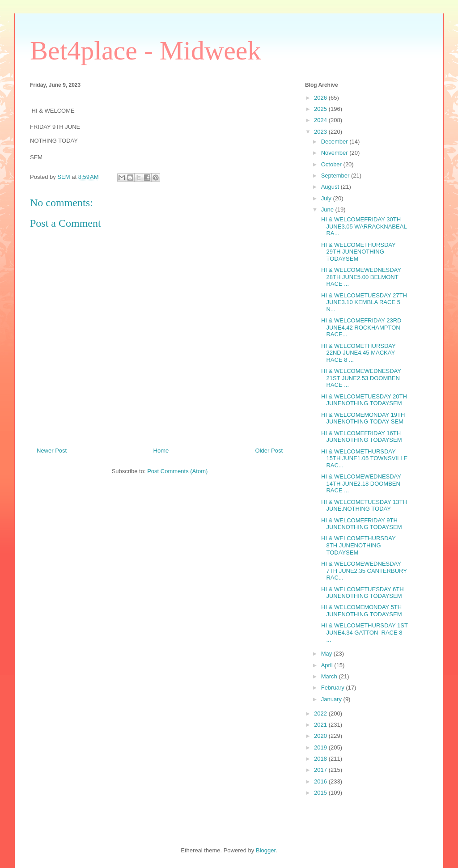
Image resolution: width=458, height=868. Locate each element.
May (327, 654)
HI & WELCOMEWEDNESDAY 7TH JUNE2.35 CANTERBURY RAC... (363, 571)
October (332, 164)
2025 (321, 109)
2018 (321, 759)
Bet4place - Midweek (145, 51)
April (328, 665)
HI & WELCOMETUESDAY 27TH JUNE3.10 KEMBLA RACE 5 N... (363, 302)
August (331, 187)
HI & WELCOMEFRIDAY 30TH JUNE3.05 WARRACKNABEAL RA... (363, 226)
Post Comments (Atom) (177, 471)
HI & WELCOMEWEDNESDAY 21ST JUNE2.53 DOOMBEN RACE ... (360, 378)
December (335, 142)
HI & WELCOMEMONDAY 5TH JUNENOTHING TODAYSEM (360, 611)
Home (161, 451)
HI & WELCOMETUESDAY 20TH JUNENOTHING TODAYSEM (363, 400)
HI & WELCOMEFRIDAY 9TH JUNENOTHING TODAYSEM (360, 524)
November (335, 153)
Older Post (269, 451)
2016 (321, 781)
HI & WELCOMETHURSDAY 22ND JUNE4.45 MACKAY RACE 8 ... (357, 353)
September (336, 176)
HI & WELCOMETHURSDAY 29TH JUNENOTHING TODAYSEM (357, 252)
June (328, 210)
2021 (321, 725)
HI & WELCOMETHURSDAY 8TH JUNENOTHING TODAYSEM (357, 545)
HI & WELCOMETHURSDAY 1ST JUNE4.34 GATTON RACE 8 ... (363, 632)
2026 (321, 98)
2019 (321, 747)
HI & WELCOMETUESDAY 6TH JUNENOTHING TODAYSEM (361, 593)
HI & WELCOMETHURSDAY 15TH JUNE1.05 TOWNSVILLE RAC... (363, 458)
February (334, 688)
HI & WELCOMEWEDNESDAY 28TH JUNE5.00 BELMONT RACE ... (360, 277)
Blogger (266, 850)
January (332, 699)
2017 (321, 770)
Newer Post (52, 451)
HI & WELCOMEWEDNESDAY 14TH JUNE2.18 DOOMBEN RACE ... (360, 483)
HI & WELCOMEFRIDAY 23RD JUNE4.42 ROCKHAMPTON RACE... (360, 327)
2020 (321, 736)
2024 (321, 120)
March (330, 676)
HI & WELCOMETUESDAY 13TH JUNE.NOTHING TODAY (363, 506)
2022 (321, 713)
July (327, 198)
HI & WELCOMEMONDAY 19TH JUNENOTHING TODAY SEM (362, 418)
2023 (321, 132)
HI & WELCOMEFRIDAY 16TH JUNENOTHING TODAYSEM (360, 437)
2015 (321, 793)
